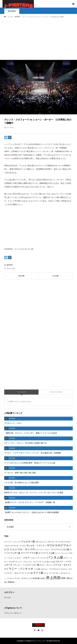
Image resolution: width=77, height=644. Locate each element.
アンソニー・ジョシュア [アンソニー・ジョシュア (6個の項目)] (13, 542)
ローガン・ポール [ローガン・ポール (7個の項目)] (59, 573)
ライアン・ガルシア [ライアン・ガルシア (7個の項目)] (13, 573)
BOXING (12, 11)
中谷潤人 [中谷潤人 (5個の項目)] (43, 578)
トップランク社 (10, 144)
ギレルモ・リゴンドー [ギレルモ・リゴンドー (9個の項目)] (36, 546)
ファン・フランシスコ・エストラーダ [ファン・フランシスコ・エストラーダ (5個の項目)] (30, 562)
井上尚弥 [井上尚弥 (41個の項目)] (53, 578)
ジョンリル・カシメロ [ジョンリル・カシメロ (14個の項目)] (22, 549)
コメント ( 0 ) (21, 392)
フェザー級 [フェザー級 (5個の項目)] (45, 562)
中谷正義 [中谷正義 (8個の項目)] (36, 578)
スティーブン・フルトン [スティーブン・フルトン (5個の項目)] (43, 550)
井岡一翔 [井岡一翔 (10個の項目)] (65, 578)
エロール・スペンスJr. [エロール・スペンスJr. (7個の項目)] (55, 542)
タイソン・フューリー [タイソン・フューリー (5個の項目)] (62, 553)
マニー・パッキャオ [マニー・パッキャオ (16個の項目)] (21, 569)
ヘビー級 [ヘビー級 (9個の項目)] (35, 565)
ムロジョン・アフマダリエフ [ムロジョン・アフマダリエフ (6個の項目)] (50, 569)
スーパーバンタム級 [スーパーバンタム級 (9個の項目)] (60, 549)
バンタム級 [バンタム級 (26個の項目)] (55, 557)
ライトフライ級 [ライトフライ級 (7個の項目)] (27, 573)
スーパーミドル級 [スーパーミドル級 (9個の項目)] (46, 553)
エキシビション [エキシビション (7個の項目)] (41, 542)
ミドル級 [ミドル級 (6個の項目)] (37, 569)
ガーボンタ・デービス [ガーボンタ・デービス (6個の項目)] (18, 546)
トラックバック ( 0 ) (56, 392)
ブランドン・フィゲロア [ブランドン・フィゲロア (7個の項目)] (22, 565)
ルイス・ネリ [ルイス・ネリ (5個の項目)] (48, 573)
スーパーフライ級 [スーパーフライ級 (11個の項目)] (29, 553)
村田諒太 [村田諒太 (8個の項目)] (11, 582)
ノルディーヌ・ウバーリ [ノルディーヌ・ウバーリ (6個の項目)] (38, 558)
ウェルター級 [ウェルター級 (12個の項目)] (28, 542)
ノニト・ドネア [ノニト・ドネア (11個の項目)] (22, 558)
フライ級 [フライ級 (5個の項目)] (52, 562)
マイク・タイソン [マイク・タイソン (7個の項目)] (46, 565)
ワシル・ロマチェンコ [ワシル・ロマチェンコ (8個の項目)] (23, 578)
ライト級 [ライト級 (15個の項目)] (38, 573)
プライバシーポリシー (13, 613)
